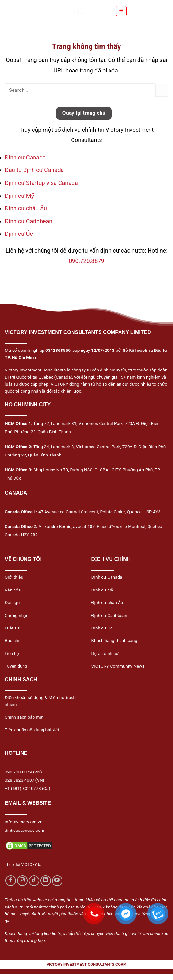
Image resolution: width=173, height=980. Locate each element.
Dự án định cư (105, 653)
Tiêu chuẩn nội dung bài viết (32, 730)
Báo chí (12, 640)
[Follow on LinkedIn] (46, 881)
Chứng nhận (17, 615)
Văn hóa (13, 590)
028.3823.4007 (19, 780)
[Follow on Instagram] (22, 881)
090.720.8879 (86, 261)
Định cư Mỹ (19, 196)
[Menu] (121, 11)
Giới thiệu (14, 577)
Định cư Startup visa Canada (41, 183)
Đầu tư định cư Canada (34, 170)
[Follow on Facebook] (11, 881)
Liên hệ (12, 653)
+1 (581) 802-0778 (23, 788)
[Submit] (162, 90)
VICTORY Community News (118, 666)
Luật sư (12, 628)
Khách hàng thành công (114, 640)
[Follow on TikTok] (34, 881)
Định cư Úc (19, 234)
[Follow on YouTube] (57, 881)
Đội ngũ (12, 602)
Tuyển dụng (16, 666)
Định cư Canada (25, 157)
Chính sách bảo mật (24, 717)
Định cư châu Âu (26, 208)
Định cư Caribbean (29, 221)
